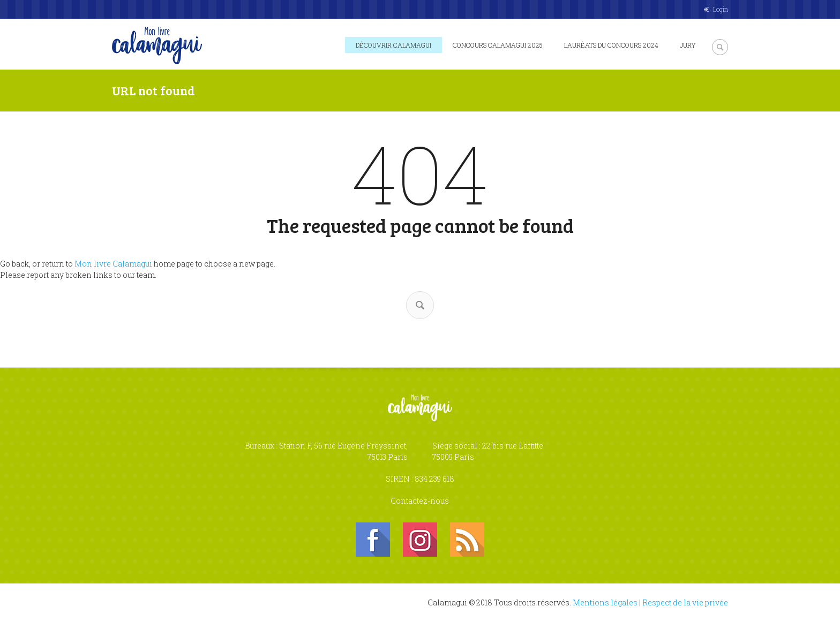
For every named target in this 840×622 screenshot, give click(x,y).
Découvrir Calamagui (393, 45)
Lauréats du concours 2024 (611, 45)
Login (721, 9)
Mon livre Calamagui (113, 264)
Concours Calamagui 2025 (498, 45)
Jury (688, 45)
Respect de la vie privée (685, 602)
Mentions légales (605, 602)
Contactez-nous (420, 501)
